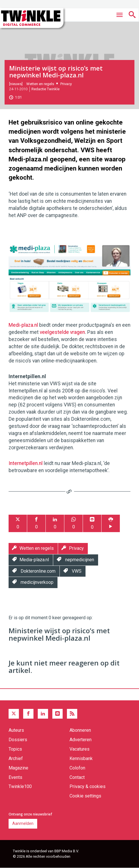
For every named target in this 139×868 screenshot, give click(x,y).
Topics (15, 749)
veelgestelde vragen (62, 332)
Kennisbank (81, 758)
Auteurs (16, 730)
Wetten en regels (40, 84)
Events (15, 777)
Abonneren (80, 730)
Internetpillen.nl (26, 463)
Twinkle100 (20, 786)
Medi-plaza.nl (23, 325)
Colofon (77, 768)
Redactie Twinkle (45, 89)
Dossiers (18, 740)
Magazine (18, 768)
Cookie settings (85, 796)
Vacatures (80, 749)
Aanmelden (23, 823)
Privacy (66, 84)
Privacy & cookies (88, 786)
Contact (77, 777)
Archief (16, 758)
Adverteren (81, 740)
